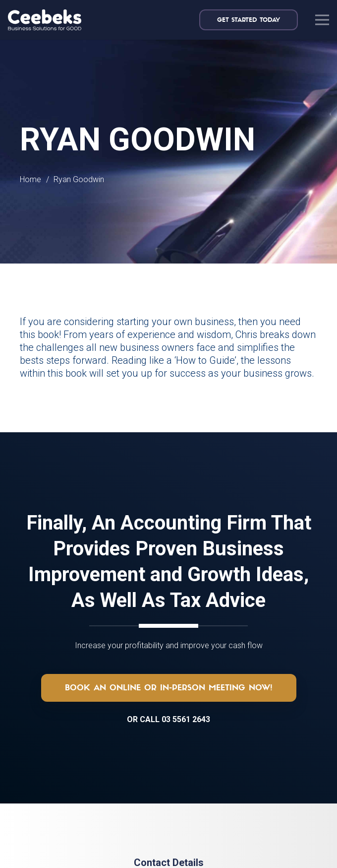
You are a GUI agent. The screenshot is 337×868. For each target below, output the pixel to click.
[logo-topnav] (45, 20)
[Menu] (322, 20)
